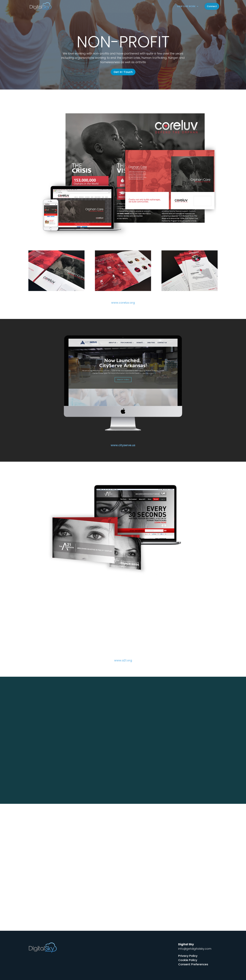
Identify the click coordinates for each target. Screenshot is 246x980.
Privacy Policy (188, 956)
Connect (212, 6)
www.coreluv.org (123, 303)
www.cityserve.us (123, 445)
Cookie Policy (188, 960)
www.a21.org (123, 660)
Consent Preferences (193, 964)
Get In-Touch (123, 72)
